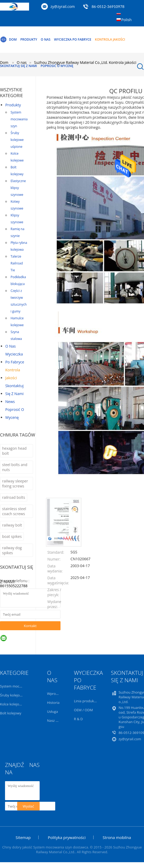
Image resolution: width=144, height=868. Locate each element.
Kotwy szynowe (17, 205)
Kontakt (30, 626)
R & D (78, 719)
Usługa (52, 712)
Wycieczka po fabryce (73, 39)
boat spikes (12, 536)
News (10, 402)
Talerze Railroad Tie (17, 263)
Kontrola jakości (110, 39)
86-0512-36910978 (108, 6)
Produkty (29, 39)
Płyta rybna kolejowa (19, 246)
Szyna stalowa (16, 335)
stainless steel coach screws (14, 511)
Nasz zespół (56, 720)
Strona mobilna (117, 837)
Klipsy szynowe (17, 219)
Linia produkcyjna (88, 701)
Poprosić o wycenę (57, 66)
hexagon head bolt (14, 451)
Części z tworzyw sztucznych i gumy (19, 301)
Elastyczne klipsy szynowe (18, 188)
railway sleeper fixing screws (15, 483)
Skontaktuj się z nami (18, 66)
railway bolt (12, 525)
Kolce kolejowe (17, 157)
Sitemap (23, 837)
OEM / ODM (83, 710)
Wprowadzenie (59, 694)
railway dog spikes (12, 550)
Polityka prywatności (67, 837)
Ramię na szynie (17, 232)
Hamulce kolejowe (17, 322)
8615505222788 (14, 586)
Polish (126, 20)
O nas (46, 39)
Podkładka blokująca (18, 280)
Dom (8, 40)
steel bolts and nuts (15, 467)
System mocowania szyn (19, 119)
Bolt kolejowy (17, 171)
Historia (53, 703)
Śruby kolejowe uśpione (17, 140)
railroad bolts (14, 497)
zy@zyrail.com (63, 6)
